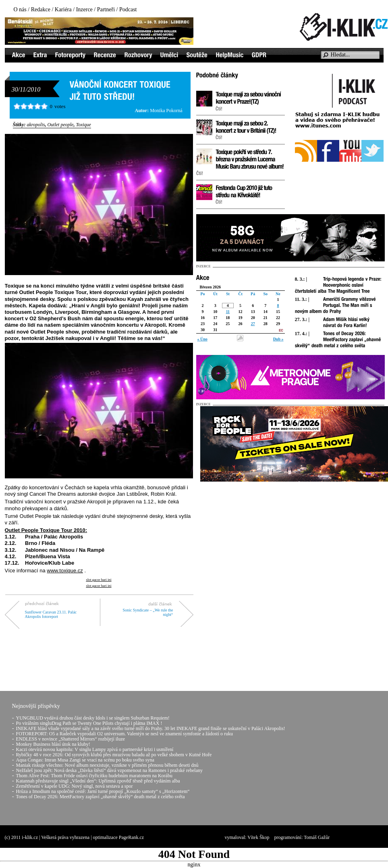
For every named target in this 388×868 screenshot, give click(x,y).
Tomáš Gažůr (317, 837)
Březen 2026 (211, 287)
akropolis (36, 125)
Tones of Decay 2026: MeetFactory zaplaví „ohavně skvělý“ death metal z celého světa (101, 797)
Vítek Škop (258, 837)
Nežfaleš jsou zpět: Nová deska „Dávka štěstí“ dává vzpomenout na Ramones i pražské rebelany (110, 770)
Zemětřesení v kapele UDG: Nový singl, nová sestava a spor (75, 786)
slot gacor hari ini (99, 580)
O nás (20, 9)
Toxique (83, 125)
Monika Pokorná (166, 111)
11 (228, 312)
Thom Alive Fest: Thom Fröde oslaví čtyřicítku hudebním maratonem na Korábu (94, 776)
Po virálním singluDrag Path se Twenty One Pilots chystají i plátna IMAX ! (89, 723)
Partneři (106, 9)
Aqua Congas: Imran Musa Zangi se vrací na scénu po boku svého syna (85, 760)
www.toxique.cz (65, 571)
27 (253, 324)
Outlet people (60, 125)
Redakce (41, 9)
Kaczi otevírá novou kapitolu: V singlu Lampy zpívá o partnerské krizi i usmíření (95, 749)
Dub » (278, 339)
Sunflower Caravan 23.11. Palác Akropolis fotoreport (51, 614)
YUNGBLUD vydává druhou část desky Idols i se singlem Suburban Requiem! (93, 718)
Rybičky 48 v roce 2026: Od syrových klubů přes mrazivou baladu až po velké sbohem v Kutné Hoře (114, 755)
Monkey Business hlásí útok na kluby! (53, 744)
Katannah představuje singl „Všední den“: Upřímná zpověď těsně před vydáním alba (98, 781)
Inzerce (84, 9)
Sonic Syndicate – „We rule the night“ (148, 612)
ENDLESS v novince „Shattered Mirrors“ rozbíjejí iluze (71, 739)
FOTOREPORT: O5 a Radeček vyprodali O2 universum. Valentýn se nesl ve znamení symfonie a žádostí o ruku (124, 734)
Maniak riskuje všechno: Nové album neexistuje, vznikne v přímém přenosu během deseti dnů (107, 765)
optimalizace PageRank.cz (119, 837)
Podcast (128, 9)
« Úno (202, 339)
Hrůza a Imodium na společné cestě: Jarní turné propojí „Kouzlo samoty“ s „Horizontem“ (103, 791)
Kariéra (63, 9)
